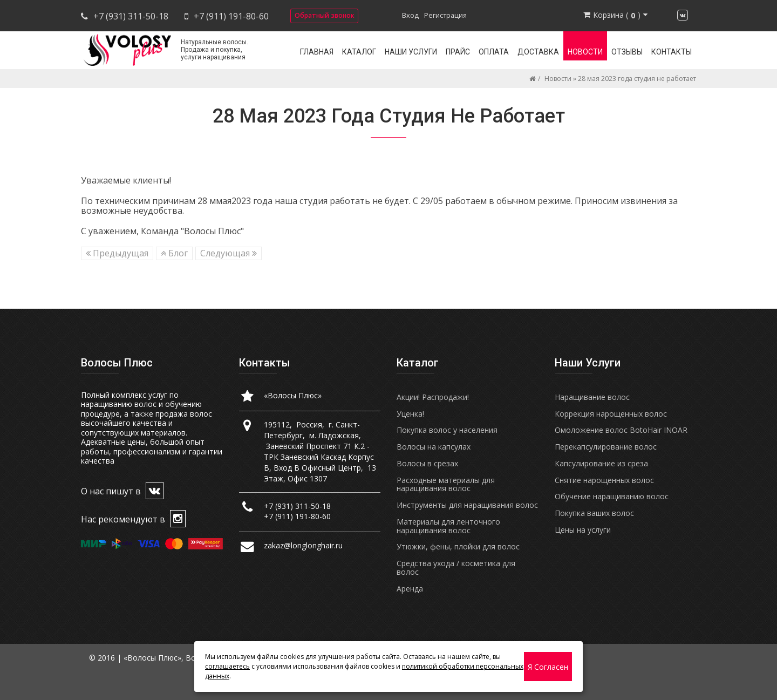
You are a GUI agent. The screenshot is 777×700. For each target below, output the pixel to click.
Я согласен (548, 667)
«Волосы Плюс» (293, 395)
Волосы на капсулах (434, 447)
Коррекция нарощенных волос (611, 414)
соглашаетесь (227, 666)
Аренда (410, 589)
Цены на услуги (583, 530)
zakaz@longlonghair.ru (303, 545)
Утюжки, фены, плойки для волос (458, 546)
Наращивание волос (592, 397)
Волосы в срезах (427, 463)
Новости (585, 52)
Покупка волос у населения (447, 430)
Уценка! (410, 414)
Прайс (458, 52)
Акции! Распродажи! (433, 397)
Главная (317, 52)
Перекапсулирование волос (606, 447)
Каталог (359, 52)
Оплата (494, 52)
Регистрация (445, 15)
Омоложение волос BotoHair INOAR (621, 430)
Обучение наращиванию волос (612, 496)
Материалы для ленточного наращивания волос (448, 526)
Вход (410, 15)
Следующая (229, 253)
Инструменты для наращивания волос (467, 505)
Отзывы (627, 52)
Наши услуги (411, 52)
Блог (174, 253)
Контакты (672, 52)
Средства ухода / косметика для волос (456, 568)
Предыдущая (117, 253)
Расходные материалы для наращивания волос (446, 484)
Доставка (538, 52)
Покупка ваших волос (594, 513)
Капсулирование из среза (601, 463)
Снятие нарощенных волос (604, 480)
